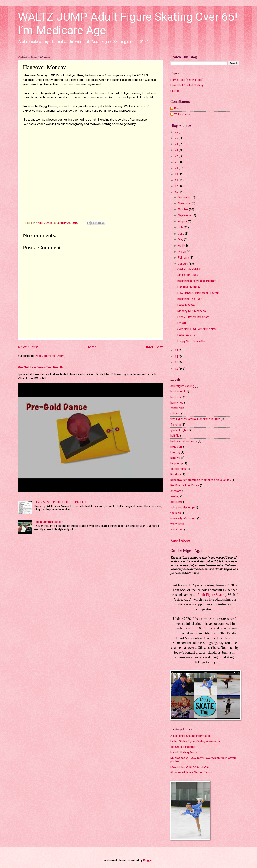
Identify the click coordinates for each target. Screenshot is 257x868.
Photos (175, 91)
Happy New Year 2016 (191, 341)
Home (91, 347)
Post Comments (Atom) (50, 356)
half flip (175, 436)
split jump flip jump (182, 507)
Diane (178, 108)
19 (177, 174)
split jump (176, 502)
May (181, 239)
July (181, 227)
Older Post (154, 347)
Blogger (148, 860)
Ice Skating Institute (183, 747)
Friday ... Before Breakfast (193, 317)
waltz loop (177, 530)
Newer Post (28, 347)
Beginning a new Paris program (197, 281)
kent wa (175, 458)
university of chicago (183, 518)
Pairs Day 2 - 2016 (189, 335)
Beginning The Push (190, 299)
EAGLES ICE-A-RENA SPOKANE (190, 767)
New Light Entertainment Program (199, 293)
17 (177, 186)
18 (177, 180)
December (185, 197)
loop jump (177, 463)
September (185, 215)
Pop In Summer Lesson (48, 522)
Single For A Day (188, 275)
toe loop (176, 513)
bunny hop (177, 403)
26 (177, 132)
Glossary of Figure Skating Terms (191, 772)
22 (177, 156)
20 (177, 168)
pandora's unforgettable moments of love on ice (201, 480)
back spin (176, 397)
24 (177, 144)
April (181, 246)
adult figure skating (182, 386)
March (182, 252)
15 (177, 351)
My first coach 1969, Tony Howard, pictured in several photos (204, 760)
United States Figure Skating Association (196, 741)
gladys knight (179, 430)
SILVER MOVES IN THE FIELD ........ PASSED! (60, 502)
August (183, 222)
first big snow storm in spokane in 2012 (195, 419)
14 (177, 357)
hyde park (176, 447)
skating (175, 496)
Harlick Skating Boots (184, 752)
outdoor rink (178, 469)
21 (177, 162)
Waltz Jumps (182, 114)
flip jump (176, 425)
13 (177, 363)
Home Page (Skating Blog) (187, 80)
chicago (175, 413)
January (183, 264)
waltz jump (177, 524)
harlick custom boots (184, 441)
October (184, 209)
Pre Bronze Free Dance (185, 485)
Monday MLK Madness (192, 311)
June (182, 234)
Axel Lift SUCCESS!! (189, 269)
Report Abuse (180, 540)
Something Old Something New (197, 329)
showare (176, 491)
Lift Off (182, 323)
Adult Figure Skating (212, 595)
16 (177, 192)
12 (177, 369)
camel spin (177, 408)
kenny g (175, 452)
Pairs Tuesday (186, 305)
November (185, 203)
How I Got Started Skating (187, 85)
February (184, 258)
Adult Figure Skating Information (191, 736)
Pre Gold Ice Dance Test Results (41, 367)
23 (177, 150)
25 (177, 138)
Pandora (176, 474)
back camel (178, 392)
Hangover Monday (189, 287)
